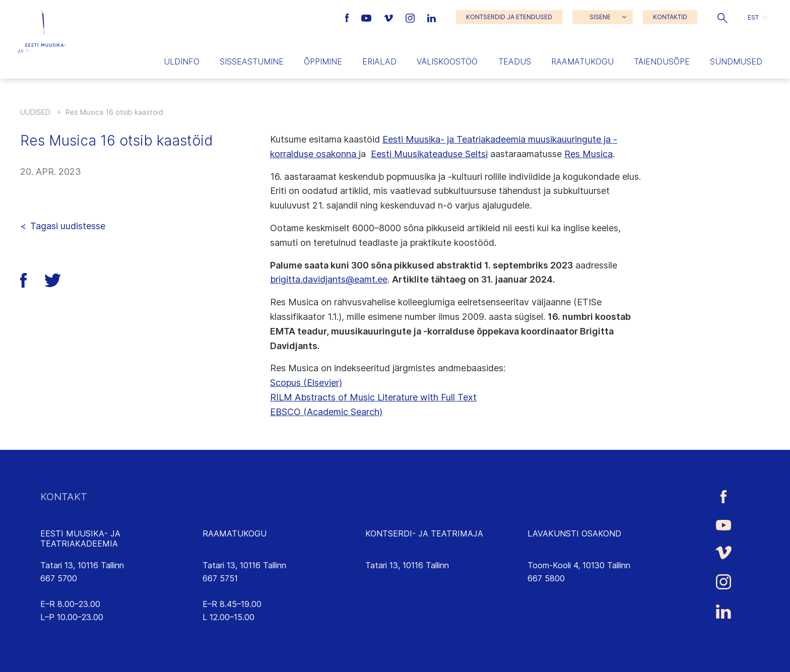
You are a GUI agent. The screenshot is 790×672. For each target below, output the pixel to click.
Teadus (515, 61)
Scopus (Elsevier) (306, 383)
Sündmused (736, 61)
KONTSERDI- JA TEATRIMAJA (424, 533)
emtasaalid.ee (391, 591)
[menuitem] (758, 17)
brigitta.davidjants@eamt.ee (329, 279)
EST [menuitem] (753, 17)
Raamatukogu (582, 61)
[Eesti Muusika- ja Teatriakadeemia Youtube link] (368, 17)
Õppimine (323, 61)
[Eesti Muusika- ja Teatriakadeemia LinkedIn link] (432, 17)
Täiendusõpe (662, 61)
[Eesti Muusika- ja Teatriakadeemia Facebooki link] (348, 17)
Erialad (379, 61)
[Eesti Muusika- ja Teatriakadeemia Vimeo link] (389, 17)
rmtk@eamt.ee (230, 591)
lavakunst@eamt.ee (564, 591)
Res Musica (588, 154)
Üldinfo (182, 61)
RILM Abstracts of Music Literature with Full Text (373, 397)
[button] (722, 17)
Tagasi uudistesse (68, 226)
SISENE (600, 17)
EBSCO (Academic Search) (326, 412)
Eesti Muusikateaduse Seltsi (429, 154)
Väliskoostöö (447, 61)
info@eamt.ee (67, 591)
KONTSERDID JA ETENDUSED (509, 17)
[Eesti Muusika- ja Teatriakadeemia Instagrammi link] (411, 17)
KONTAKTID (670, 17)
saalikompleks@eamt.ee (409, 578)
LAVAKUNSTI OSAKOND (574, 533)
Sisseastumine (252, 61)
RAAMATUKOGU (235, 533)
